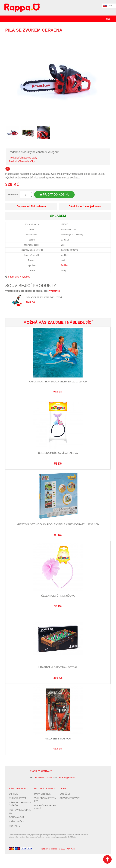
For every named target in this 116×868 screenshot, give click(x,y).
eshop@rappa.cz (69, 778)
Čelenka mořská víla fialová (58, 453)
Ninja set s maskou (58, 739)
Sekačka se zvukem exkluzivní (44, 297)
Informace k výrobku (19, 277)
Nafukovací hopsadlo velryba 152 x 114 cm (58, 382)
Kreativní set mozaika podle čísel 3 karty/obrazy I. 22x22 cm (58, 524)
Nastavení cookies (49, 849)
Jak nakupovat (18, 798)
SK (111, 6)
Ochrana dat (17, 817)
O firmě (13, 794)
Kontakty (15, 826)
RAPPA (64, 265)
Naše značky (16, 822)
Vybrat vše (55, 291)
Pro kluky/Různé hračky (22, 161)
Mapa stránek (42, 794)
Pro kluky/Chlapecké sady (23, 158)
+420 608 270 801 (43, 778)
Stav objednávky (70, 798)
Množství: (13, 195)
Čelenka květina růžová (58, 596)
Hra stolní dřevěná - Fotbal (58, 667)
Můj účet (65, 794)
